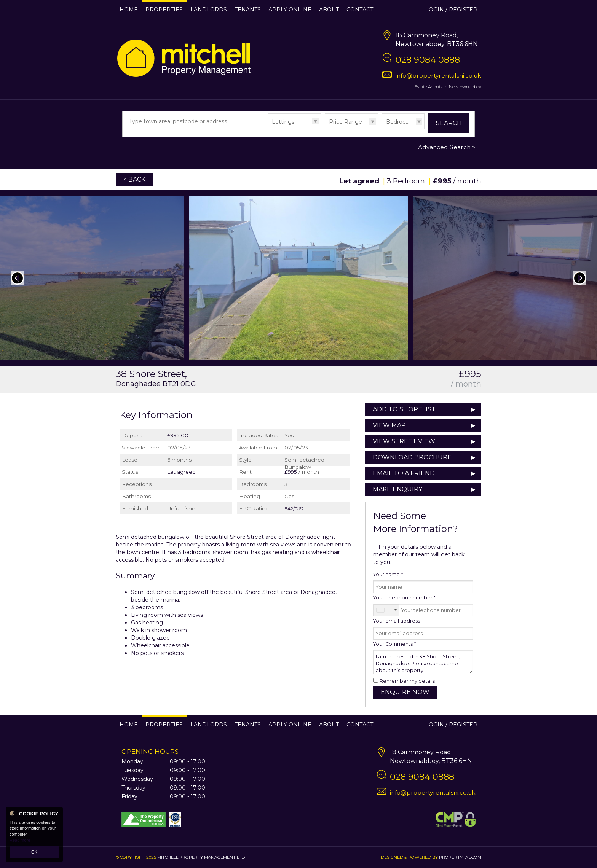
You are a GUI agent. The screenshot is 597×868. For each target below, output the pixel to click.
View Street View (404, 441)
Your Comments (394, 644)
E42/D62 (294, 509)
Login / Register (451, 10)
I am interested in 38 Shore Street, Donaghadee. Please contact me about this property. (423, 662)
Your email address (397, 621)
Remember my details (407, 681)
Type (268, 129)
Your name (388, 574)
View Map (389, 425)
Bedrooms (400, 122)
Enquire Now (405, 692)
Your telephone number (404, 598)
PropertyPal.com (460, 857)
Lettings (283, 122)
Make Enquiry (397, 489)
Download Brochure (412, 457)
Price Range (346, 122)
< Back (134, 179)
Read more (20, 840)
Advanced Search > (447, 147)
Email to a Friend (404, 473)
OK (34, 852)
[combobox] (386, 610)
